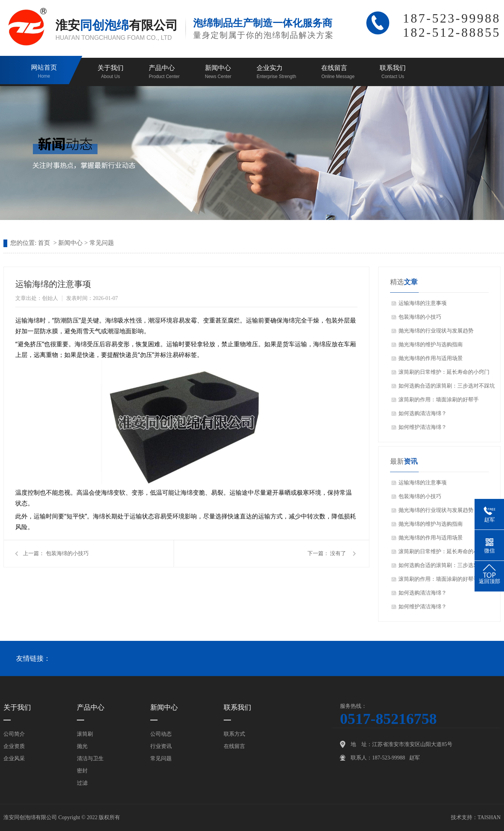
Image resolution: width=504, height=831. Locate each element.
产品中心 (164, 72)
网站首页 (44, 72)
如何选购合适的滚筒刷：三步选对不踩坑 (447, 386)
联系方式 (234, 734)
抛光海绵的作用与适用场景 (431, 358)
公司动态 (161, 734)
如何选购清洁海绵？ (423, 413)
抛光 (82, 746)
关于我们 (111, 72)
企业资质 (14, 746)
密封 (82, 771)
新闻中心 (218, 72)
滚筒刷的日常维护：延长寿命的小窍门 (444, 372)
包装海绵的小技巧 (67, 553)
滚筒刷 (85, 734)
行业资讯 (161, 746)
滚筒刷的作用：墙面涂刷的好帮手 (439, 400)
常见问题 (102, 243)
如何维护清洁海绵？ (423, 427)
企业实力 (276, 72)
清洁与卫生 (90, 758)
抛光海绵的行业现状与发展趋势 (436, 331)
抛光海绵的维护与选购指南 (431, 345)
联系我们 (393, 72)
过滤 (82, 783)
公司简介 (14, 734)
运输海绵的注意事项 (423, 303)
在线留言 (338, 72)
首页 (44, 243)
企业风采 (14, 758)
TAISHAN (489, 817)
